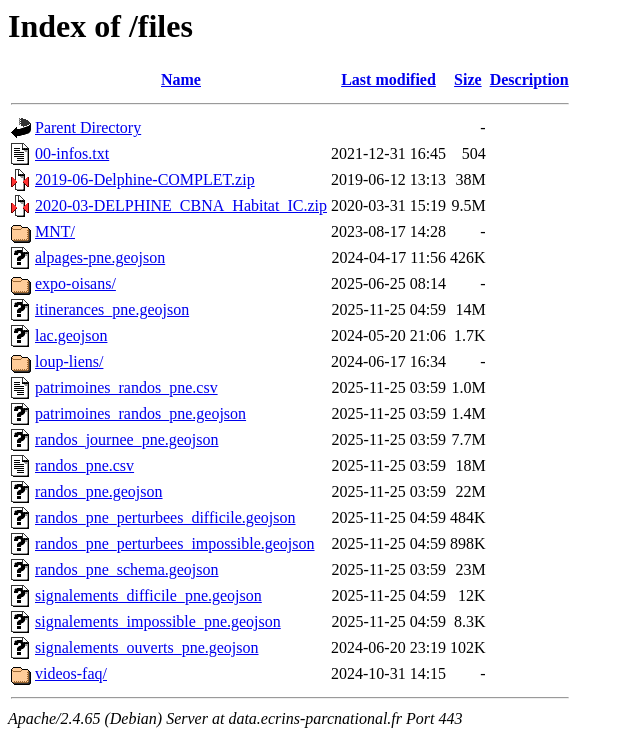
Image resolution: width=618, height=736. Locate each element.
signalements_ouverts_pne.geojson (147, 647)
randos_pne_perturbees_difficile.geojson (165, 517)
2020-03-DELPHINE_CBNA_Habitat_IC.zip (181, 205)
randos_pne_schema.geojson (127, 569)
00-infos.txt (72, 153)
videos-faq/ (71, 673)
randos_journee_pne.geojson (127, 439)
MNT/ (55, 231)
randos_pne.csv (84, 465)
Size (468, 79)
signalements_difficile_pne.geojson (148, 595)
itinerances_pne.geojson (112, 309)
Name (181, 79)
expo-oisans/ (75, 283)
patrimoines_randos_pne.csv (126, 387)
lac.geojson (71, 335)
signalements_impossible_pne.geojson (158, 621)
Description (529, 79)
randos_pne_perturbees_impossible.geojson (175, 543)
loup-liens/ (69, 361)
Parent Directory (88, 127)
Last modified (388, 79)
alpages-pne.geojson (100, 257)
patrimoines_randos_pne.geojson (140, 413)
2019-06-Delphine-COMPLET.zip (145, 179)
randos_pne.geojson (99, 491)
